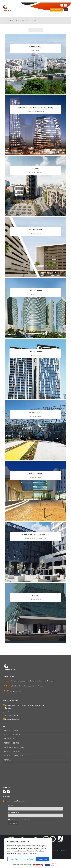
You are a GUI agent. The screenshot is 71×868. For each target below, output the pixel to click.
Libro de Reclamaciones (15, 756)
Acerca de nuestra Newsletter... (14, 801)
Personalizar (14, 859)
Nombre (11, 805)
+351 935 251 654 (12, 715)
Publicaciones (11, 739)
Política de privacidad (14, 747)
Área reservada (11, 730)
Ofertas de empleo (13, 735)
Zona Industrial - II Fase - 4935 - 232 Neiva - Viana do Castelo (26, 705)
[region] (28, 851)
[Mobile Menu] (66, 10)
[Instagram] (65, 5)
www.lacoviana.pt (49, 681)
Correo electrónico (14, 812)
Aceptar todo (43, 859)
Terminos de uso (12, 743)
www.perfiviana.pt (38, 686)
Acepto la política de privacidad (20, 819)
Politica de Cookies (13, 751)
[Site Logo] (8, 9)
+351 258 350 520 (12, 712)
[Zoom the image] (35, 837)
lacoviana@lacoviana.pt (13, 719)
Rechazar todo (28, 859)
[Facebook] (62, 5)
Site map (8, 760)
